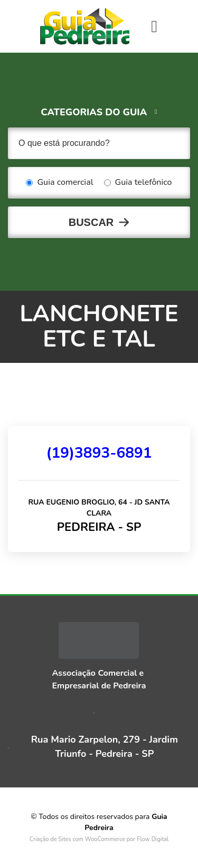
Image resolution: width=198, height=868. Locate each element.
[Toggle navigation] (154, 26)
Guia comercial (59, 183)
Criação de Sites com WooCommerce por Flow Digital (99, 839)
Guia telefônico (138, 183)
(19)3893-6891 (99, 453)
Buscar (91, 222)
